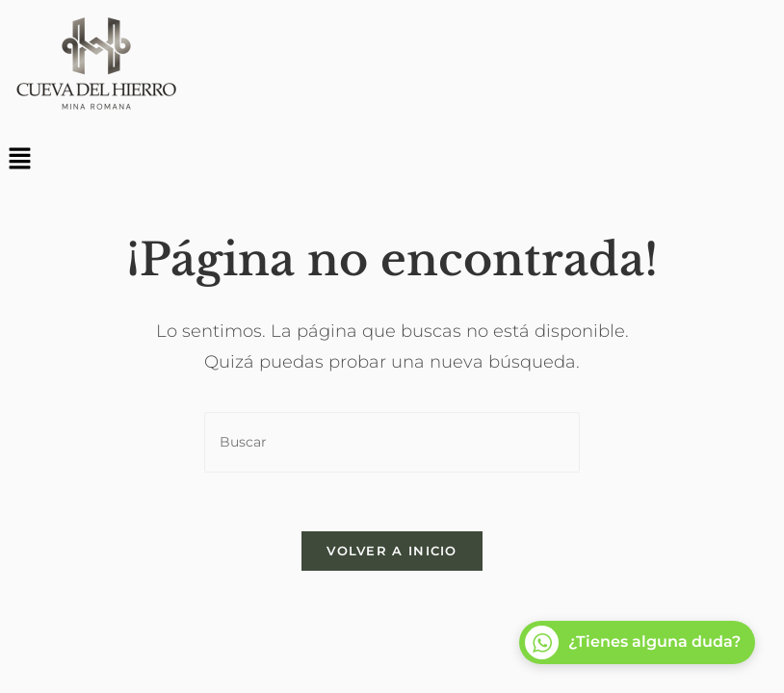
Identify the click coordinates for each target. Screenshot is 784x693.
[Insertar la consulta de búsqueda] (392, 442)
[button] (392, 160)
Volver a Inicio (392, 551)
